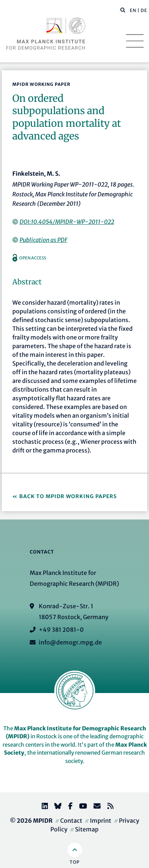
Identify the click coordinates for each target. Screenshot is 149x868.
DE (144, 10)
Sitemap (87, 829)
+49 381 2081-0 (61, 630)
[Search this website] (119, 11)
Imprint (101, 821)
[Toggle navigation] (135, 41)
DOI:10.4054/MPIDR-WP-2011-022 (67, 222)
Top (74, 862)
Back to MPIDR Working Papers (68, 496)
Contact (71, 821)
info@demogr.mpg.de (70, 642)
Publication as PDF (44, 240)
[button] (123, 10)
